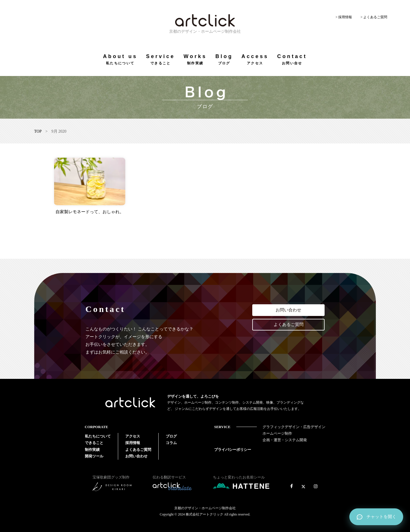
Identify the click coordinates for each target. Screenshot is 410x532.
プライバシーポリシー (233, 450)
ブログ (171, 436)
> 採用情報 (344, 17)
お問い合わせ (288, 310)
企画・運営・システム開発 (285, 440)
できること (94, 443)
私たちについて (98, 436)
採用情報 (133, 443)
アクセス (133, 436)
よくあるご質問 (289, 324)
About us (120, 59)
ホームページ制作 (277, 433)
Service (161, 59)
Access (255, 59)
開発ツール (94, 456)
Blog (224, 59)
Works (195, 59)
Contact (292, 59)
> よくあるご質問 (374, 17)
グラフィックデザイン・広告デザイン (294, 427)
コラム (171, 443)
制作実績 (92, 450)
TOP (38, 131)
